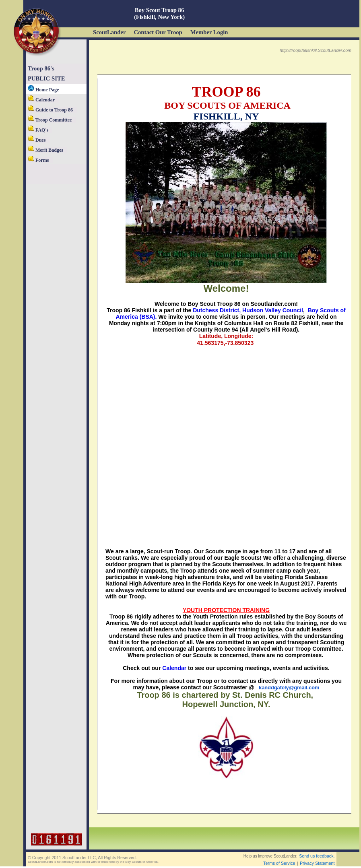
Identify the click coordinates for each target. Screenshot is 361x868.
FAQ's (38, 130)
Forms (38, 160)
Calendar (41, 100)
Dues (37, 140)
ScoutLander (109, 32)
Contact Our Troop (158, 32)
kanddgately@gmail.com (289, 688)
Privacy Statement (317, 863)
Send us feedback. (317, 856)
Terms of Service (279, 863)
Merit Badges (45, 150)
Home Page (43, 90)
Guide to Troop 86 (50, 110)
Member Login (209, 32)
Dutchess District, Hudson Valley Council (248, 310)
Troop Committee (50, 120)
